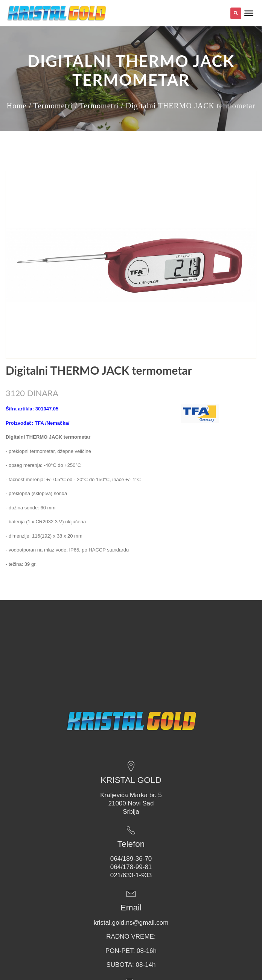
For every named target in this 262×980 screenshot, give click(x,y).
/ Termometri (51, 106)
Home (17, 106)
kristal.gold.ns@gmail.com (131, 923)
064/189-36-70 (131, 859)
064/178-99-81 (131, 867)
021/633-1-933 (131, 875)
